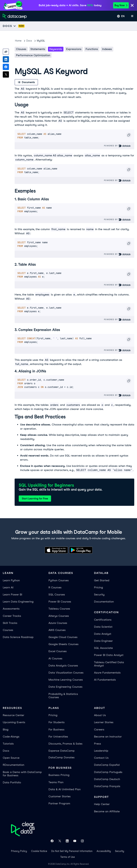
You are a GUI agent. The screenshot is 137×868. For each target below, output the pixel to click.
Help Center (102, 804)
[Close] (132, 6)
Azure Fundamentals (107, 673)
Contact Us (101, 758)
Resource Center (13, 715)
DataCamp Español (107, 765)
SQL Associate (103, 648)
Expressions (74, 49)
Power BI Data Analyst (109, 655)
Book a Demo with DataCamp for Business (22, 774)
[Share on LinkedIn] (6, 59)
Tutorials (8, 744)
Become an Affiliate (107, 811)
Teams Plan (56, 782)
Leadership (101, 751)
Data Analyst (103, 634)
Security (99, 594)
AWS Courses (57, 630)
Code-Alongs (11, 737)
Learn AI (8, 587)
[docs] (22, 26)
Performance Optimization (33, 55)
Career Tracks (12, 616)
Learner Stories (104, 722)
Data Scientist (103, 627)
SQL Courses (57, 594)
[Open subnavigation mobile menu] (9, 26)
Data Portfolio (12, 782)
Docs (6, 751)
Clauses (21, 49)
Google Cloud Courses (63, 637)
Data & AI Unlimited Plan (65, 789)
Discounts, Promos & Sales (65, 744)
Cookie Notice (39, 851)
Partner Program (59, 803)
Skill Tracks (10, 623)
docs (29, 41)
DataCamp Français (107, 786)
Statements (38, 49)
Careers (99, 729)
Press (98, 744)
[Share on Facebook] (6, 67)
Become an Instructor (108, 737)
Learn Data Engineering (18, 602)
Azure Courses (58, 623)
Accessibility (104, 851)
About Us (100, 715)
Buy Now (121, 5)
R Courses (55, 587)
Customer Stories (60, 796)
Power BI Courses (60, 602)
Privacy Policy (19, 851)
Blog (6, 729)
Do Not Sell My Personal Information (72, 851)
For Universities (58, 737)
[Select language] (121, 16)
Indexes (107, 49)
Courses (8, 630)
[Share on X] (6, 74)
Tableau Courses (59, 609)
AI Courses (55, 658)
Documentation (104, 602)
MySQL (41, 41)
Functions (92, 49)
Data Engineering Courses (65, 687)
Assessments (11, 609)
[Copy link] (6, 52)
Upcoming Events (14, 722)
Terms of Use (68, 857)
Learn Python (11, 580)
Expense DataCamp (62, 751)
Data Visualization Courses (66, 673)
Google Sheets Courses (64, 644)
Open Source (11, 758)
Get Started (102, 580)
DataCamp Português (108, 772)
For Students (57, 722)
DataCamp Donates (62, 757)
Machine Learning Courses (66, 680)
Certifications (103, 620)
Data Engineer (103, 641)
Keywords (56, 49)
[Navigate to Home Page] (15, 16)
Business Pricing (59, 775)
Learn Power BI (12, 594)
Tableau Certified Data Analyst (109, 664)
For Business (56, 729)
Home (18, 41)
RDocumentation (13, 765)
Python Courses (59, 580)
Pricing (98, 587)
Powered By (117, 146)
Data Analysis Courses (63, 666)
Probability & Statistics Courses (63, 696)
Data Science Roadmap (18, 637)
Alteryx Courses (59, 616)
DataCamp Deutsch (107, 779)
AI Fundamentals (105, 680)
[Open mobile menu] (132, 16)
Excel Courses (58, 651)
